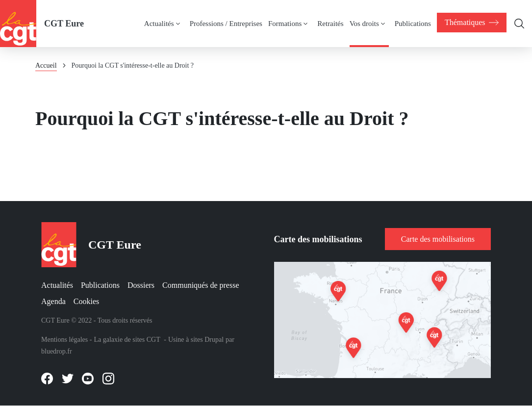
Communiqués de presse (201, 285)
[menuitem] (471, 23)
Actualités (57, 285)
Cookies (86, 301)
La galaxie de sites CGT (127, 340)
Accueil (46, 65)
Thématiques (471, 23)
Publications (100, 285)
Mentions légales (64, 340)
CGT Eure (64, 24)
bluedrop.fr (57, 351)
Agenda (53, 301)
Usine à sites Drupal (196, 340)
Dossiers (141, 285)
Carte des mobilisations (438, 239)
